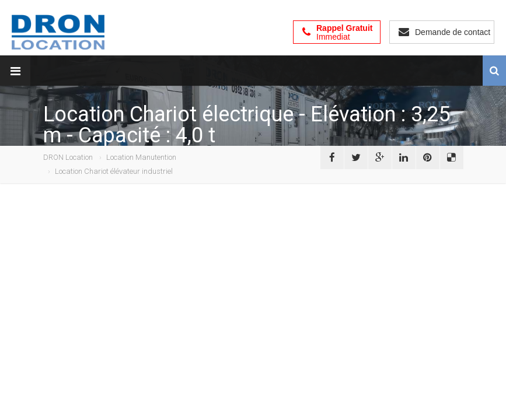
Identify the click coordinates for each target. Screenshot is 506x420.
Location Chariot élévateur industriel (114, 171)
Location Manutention (141, 157)
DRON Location (68, 157)
